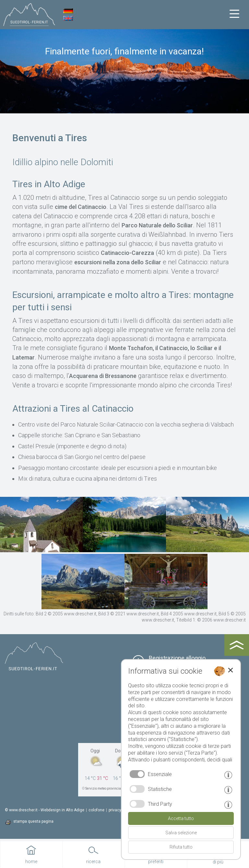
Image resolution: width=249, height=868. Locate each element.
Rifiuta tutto (181, 847)
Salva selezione (181, 833)
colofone (96, 810)
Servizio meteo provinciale (104, 788)
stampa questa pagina (33, 821)
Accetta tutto (181, 818)
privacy (115, 810)
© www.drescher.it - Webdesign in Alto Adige (45, 810)
